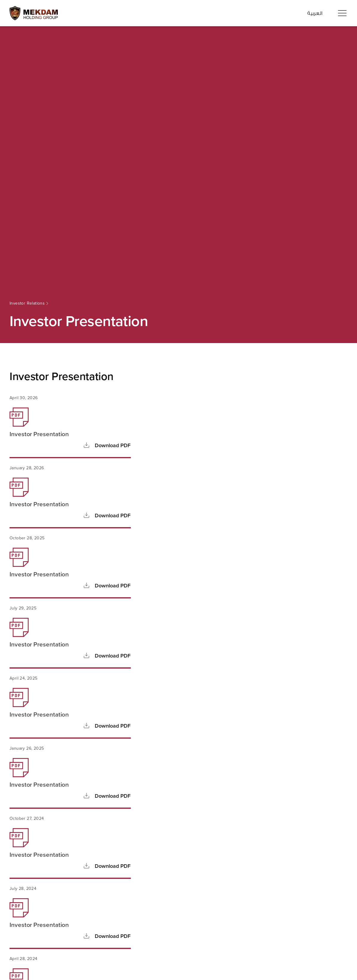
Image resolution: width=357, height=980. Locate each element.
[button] (342, 13)
